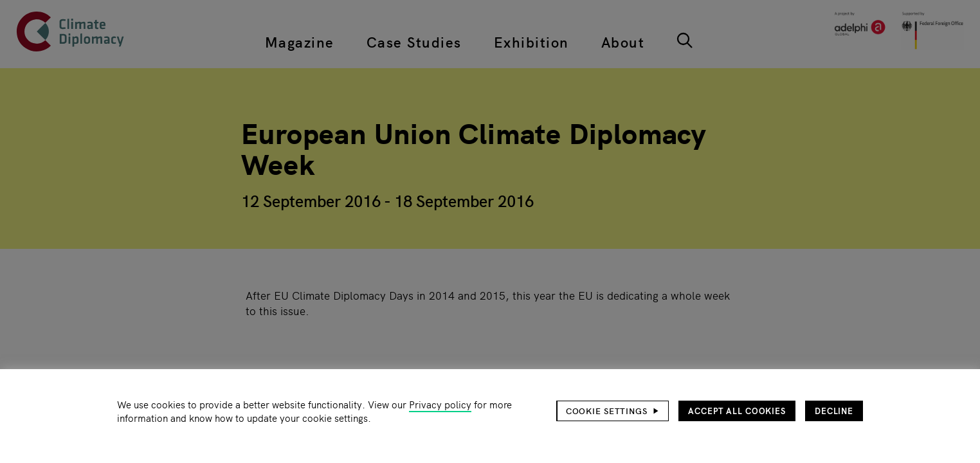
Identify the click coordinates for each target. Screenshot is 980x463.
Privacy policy (440, 404)
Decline (834, 411)
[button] (613, 411)
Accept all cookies (737, 411)
